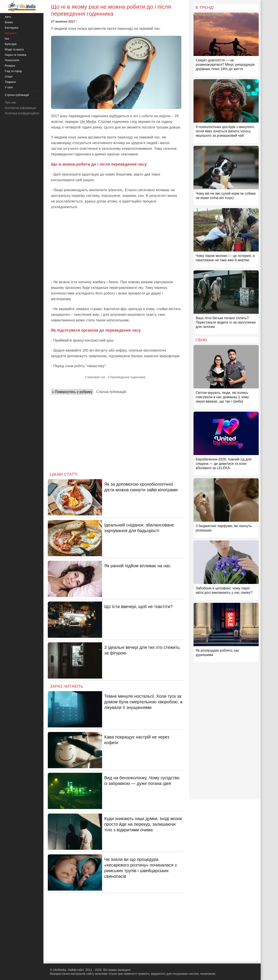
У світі (9, 87)
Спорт (9, 76)
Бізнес (9, 22)
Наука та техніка (16, 55)
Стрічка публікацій (111, 392)
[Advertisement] (116, 245)
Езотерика (12, 28)
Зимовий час (96, 377)
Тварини (10, 82)
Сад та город (13, 71)
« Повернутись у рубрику (72, 392)
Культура (11, 44)
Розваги (10, 66)
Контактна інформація (20, 108)
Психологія (12, 60)
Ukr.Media (88, 122)
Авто (8, 17)
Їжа (7, 39)
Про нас (10, 102)
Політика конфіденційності (23, 113)
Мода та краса (14, 49)
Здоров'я (11, 33)
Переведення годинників (128, 377)
